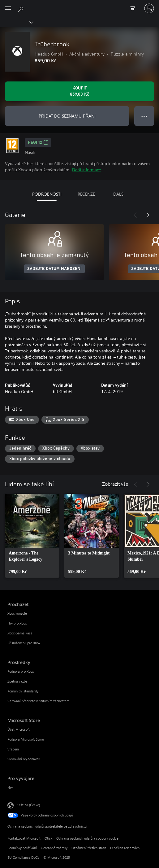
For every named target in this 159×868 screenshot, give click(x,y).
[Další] (148, 215)
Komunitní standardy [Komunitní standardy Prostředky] (23, 691)
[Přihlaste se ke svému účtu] (149, 8)
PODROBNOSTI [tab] (47, 194)
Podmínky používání (22, 848)
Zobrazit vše (115, 484)
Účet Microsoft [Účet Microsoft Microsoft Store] (19, 729)
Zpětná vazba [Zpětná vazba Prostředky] (17, 681)
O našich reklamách (125, 848)
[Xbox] (16, 22)
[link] (32, 536)
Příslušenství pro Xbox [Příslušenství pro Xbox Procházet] (24, 643)
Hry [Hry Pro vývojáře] (10, 787)
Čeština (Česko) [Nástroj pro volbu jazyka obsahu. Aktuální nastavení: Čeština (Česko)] (28, 805)
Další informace (86, 170)
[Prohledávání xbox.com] (22, 8)
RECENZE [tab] (86, 194)
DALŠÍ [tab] (119, 194)
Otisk (48, 838)
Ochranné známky (54, 848)
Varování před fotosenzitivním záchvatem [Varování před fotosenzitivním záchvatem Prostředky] (38, 701)
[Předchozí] (135, 215)
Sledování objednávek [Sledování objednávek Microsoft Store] (24, 759)
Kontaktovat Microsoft (24, 838)
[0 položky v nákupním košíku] (134, 8)
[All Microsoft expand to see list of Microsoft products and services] (8, 8)
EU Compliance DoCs (23, 857)
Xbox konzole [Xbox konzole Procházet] (17, 613)
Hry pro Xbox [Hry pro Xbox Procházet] (17, 623)
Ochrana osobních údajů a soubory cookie (87, 838)
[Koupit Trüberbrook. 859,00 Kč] (79, 91)
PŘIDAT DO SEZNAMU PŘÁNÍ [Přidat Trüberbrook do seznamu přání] (67, 116)
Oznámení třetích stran (89, 848)
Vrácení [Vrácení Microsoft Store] (13, 749)
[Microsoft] (79, 5)
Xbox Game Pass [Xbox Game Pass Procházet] (20, 633)
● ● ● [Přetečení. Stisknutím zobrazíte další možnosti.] (144, 116)
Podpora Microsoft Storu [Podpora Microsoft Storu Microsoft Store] (26, 739)
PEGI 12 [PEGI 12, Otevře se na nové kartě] (38, 143)
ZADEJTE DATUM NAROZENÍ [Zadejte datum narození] (54, 269)
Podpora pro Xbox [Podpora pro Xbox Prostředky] (21, 671)
